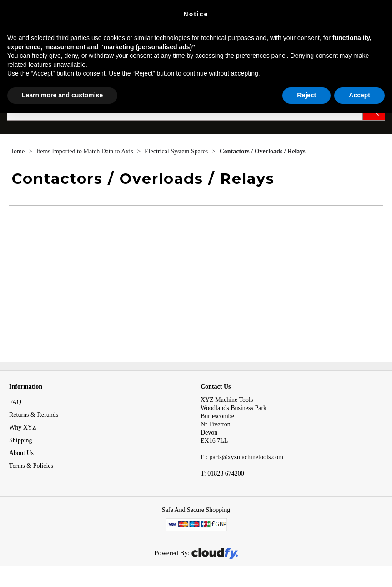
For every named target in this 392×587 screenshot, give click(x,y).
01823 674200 (222, 473)
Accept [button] (359, 95)
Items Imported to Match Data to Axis (86, 151)
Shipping (21, 440)
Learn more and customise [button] (62, 95)
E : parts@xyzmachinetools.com (242, 457)
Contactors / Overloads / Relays (263, 151)
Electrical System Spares (177, 151)
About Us (21, 453)
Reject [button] (307, 95)
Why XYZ (23, 428)
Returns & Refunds (34, 415)
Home (18, 151)
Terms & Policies (31, 466)
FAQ (15, 402)
